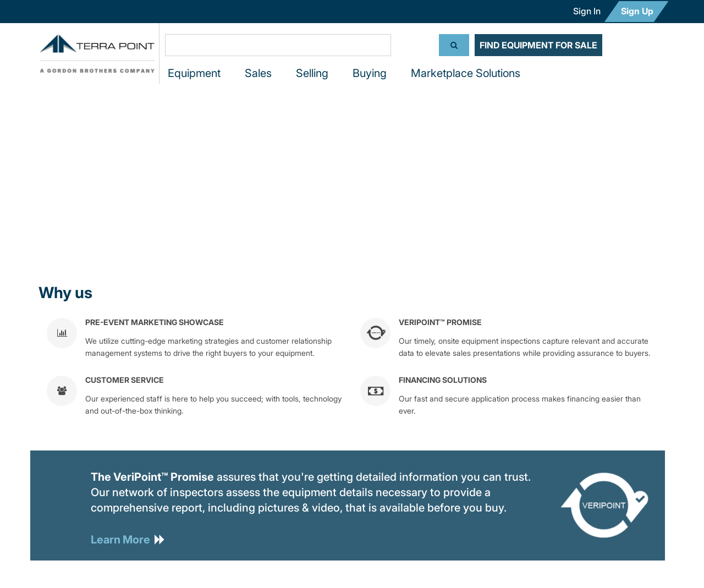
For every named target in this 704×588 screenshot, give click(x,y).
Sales (258, 73)
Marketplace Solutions (466, 73)
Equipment (194, 73)
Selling (312, 73)
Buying (370, 73)
